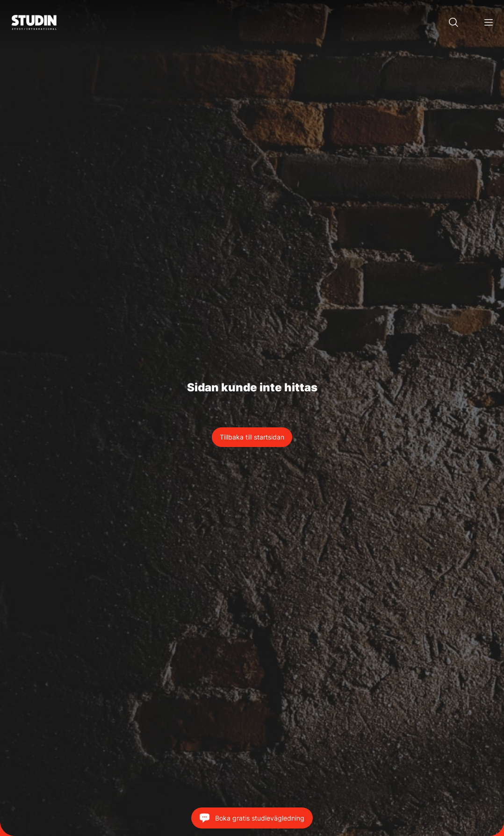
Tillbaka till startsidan (252, 437)
